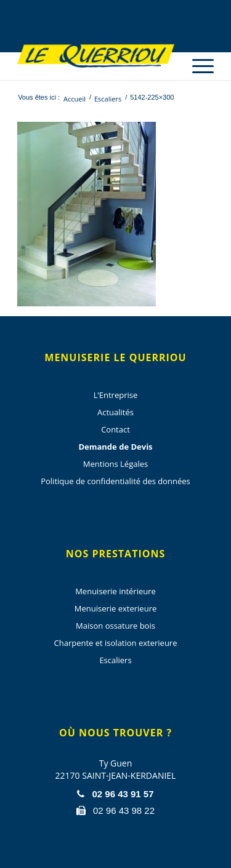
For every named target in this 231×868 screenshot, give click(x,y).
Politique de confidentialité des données (115, 481)
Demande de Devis (115, 447)
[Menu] (197, 66)
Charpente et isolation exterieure (116, 643)
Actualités (115, 412)
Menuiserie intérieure (115, 591)
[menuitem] (197, 55)
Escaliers (115, 660)
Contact (115, 429)
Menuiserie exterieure (116, 608)
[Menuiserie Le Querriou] (96, 55)
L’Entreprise (115, 395)
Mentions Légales (115, 464)
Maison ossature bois (115, 626)
